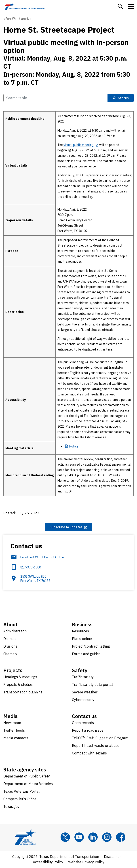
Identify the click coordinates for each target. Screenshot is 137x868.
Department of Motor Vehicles (28, 784)
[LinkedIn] (93, 837)
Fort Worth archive (18, 19)
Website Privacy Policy (86, 862)
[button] (120, 6)
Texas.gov (11, 807)
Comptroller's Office (20, 799)
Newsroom (12, 723)
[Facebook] (121, 837)
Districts (10, 639)
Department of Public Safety (27, 776)
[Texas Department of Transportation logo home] (25, 6)
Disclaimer (112, 857)
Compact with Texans (89, 753)
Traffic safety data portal (92, 684)
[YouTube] (79, 837)
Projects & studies (18, 684)
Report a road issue (88, 730)
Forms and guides (86, 654)
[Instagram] (107, 837)
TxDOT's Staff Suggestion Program (100, 738)
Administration (15, 631)
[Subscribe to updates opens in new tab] (68, 527)
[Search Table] (56, 98)
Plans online (82, 639)
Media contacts (16, 738)
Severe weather (85, 692)
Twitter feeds (14, 730)
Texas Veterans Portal (21, 791)
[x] (65, 837)
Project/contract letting (91, 646)
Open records (83, 723)
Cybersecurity (83, 700)
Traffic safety (83, 677)
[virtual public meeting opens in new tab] (81, 145)
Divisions (10, 646)
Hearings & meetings (20, 677)
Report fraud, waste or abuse (96, 746)
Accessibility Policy (48, 862)
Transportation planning (23, 692)
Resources (80, 631)
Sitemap (10, 654)
